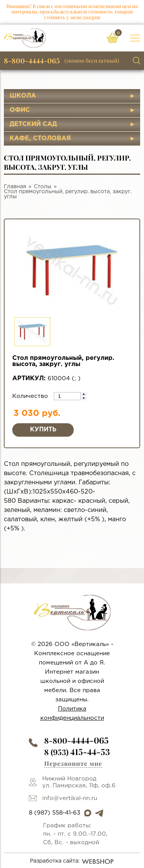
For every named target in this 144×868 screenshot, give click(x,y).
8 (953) (77, 752)
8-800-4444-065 (32, 61)
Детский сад (33, 124)
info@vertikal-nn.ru (70, 798)
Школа (23, 96)
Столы (43, 187)
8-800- (76, 740)
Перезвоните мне (73, 763)
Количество (31, 396)
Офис (20, 110)
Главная (15, 187)
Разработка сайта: (72, 861)
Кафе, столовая (40, 138)
